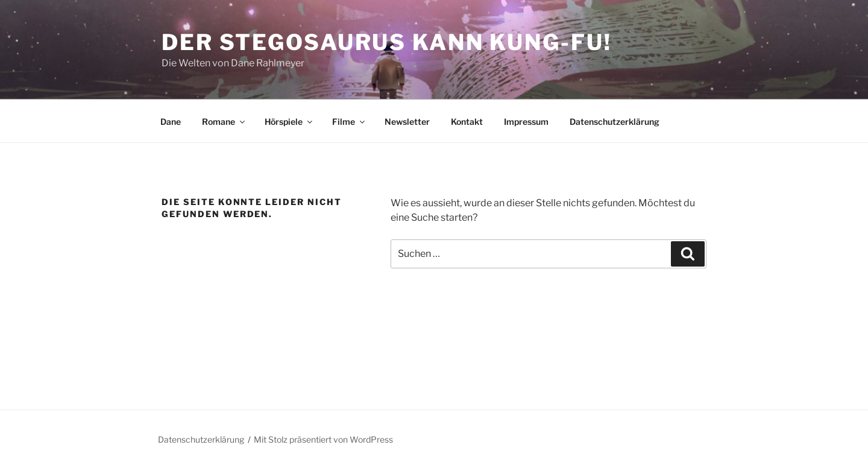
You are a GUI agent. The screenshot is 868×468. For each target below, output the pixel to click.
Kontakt (467, 122)
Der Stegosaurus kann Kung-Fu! (387, 42)
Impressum (526, 122)
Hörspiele (289, 122)
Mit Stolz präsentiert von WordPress (323, 439)
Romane (224, 122)
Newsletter (407, 122)
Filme (349, 122)
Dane (171, 122)
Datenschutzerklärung (615, 122)
